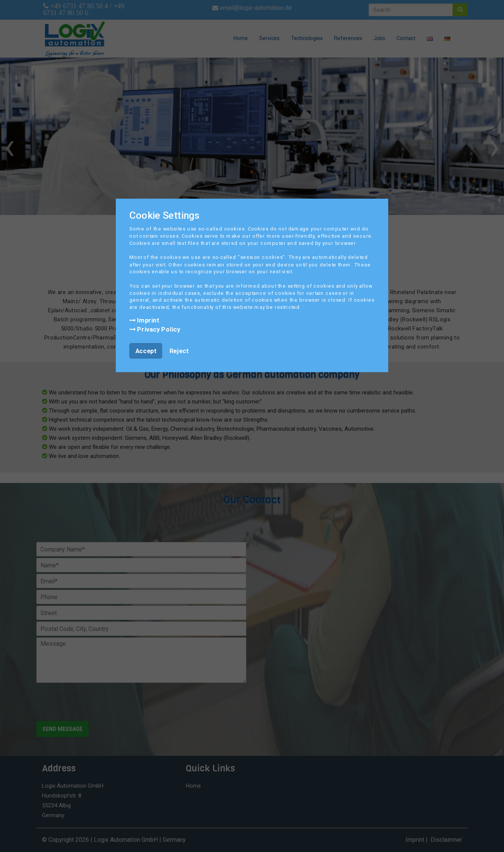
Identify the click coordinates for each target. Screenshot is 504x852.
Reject (179, 351)
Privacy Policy (155, 329)
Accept (146, 351)
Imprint (144, 320)
